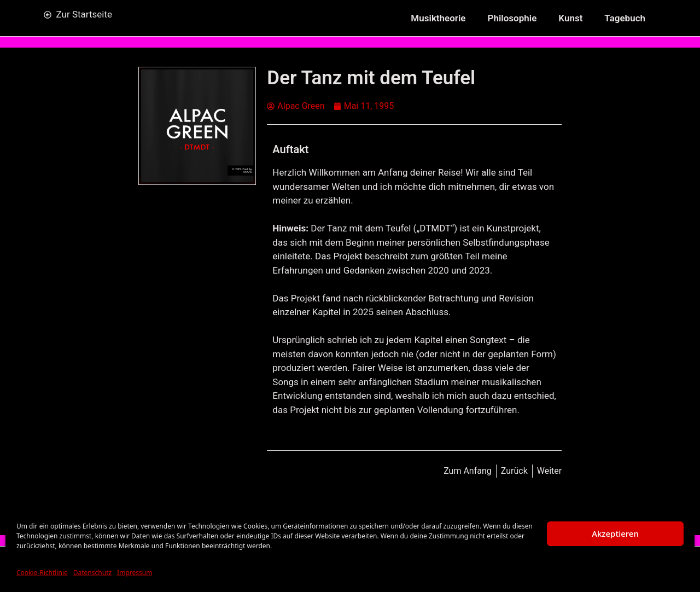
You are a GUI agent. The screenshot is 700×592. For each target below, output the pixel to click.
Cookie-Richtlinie (42, 573)
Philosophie (512, 18)
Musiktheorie (438, 18)
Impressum (135, 573)
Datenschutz (92, 573)
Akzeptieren (615, 533)
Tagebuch (625, 18)
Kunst (570, 18)
